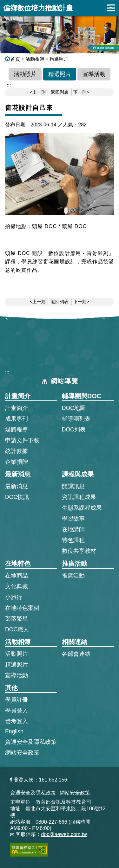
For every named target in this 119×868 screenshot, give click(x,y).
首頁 (13, 59)
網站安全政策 (22, 753)
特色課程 (73, 540)
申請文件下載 (22, 440)
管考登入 (17, 721)
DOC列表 (74, 430)
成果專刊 (17, 419)
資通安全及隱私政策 (31, 742)
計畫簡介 (17, 408)
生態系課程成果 (82, 508)
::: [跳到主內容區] (9, 85)
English (14, 731)
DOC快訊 (17, 497)
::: (7, 372)
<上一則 (38, 92)
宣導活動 (94, 74)
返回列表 (60, 92)
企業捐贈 (17, 462)
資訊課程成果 (79, 497)
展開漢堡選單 (111, 8)
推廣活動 (73, 576)
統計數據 (17, 451)
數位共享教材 (79, 551)
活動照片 (25, 74)
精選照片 (59, 59)
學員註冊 (17, 699)
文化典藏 (17, 586)
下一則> (81, 92)
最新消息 (17, 486)
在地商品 (17, 576)
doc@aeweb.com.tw (64, 834)
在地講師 (73, 529)
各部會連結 (76, 654)
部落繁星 (17, 619)
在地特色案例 (22, 608)
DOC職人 (17, 629)
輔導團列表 (76, 419)
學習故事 (73, 519)
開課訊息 (73, 486)
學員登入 (17, 710)
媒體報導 (17, 430)
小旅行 (14, 597)
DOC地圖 (74, 408)
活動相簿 (35, 59)
